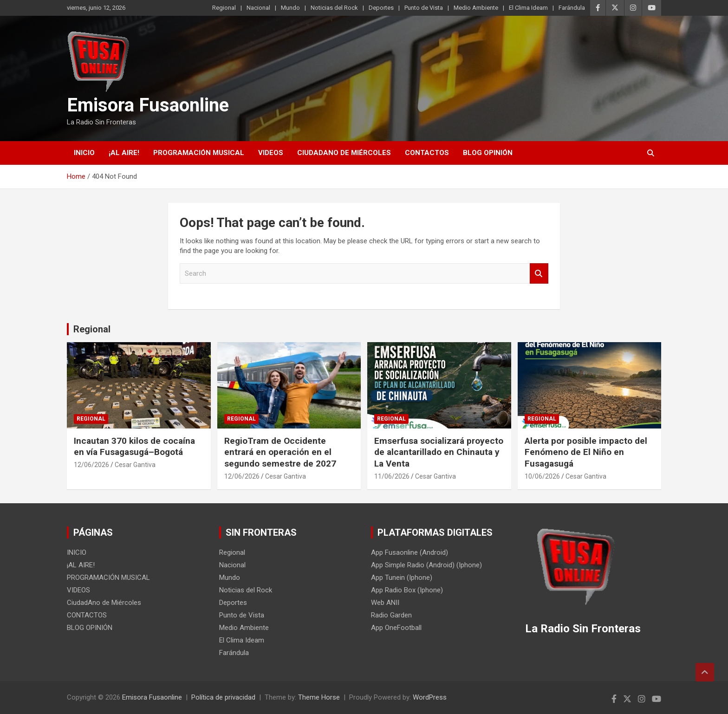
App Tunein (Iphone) (402, 578)
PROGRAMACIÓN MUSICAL (199, 153)
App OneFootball (396, 628)
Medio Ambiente (476, 8)
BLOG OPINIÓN (488, 153)
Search (539, 274)
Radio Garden (391, 615)
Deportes (381, 8)
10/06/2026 (542, 476)
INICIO (84, 153)
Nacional (258, 8)
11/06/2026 (392, 476)
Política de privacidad (223, 697)
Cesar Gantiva (135, 465)
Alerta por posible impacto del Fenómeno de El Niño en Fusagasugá (586, 452)
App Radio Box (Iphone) (407, 590)
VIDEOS (271, 153)
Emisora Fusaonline (148, 105)
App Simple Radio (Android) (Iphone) (426, 565)
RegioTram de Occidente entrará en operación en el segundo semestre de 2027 (280, 452)
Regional (224, 8)
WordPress (430, 697)
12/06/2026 (91, 465)
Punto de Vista (424, 8)
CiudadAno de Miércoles (344, 153)
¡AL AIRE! (124, 153)
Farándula (572, 8)
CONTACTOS (427, 153)
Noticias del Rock (334, 8)
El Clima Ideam (528, 8)
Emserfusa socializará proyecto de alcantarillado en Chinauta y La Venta (439, 452)
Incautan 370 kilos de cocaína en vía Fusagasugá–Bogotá (134, 447)
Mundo (290, 8)
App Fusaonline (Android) (409, 552)
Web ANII (385, 603)
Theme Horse (319, 697)
